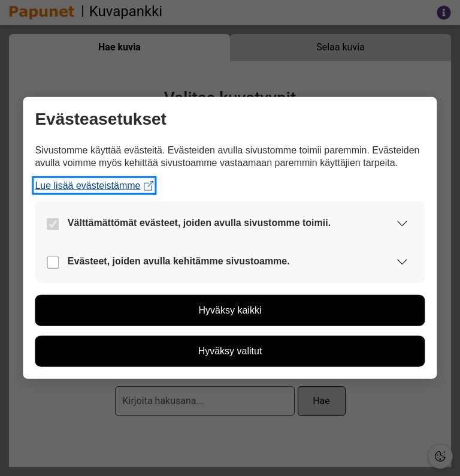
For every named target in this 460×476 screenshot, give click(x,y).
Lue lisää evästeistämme (94, 186)
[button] (402, 223)
